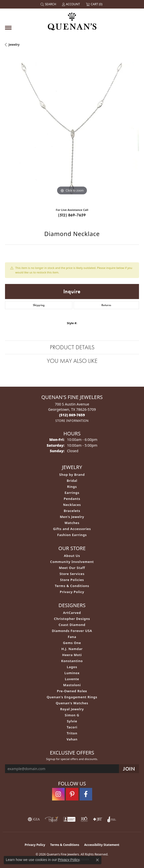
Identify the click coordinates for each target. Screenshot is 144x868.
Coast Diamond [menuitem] (72, 625)
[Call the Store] (72, 415)
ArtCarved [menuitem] (72, 613)
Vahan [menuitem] (72, 739)
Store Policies (72, 580)
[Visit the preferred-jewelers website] (52, 819)
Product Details (72, 347)
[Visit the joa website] (112, 819)
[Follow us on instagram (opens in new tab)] (58, 794)
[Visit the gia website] (34, 819)
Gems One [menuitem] (72, 643)
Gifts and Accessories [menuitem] (72, 529)
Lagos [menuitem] (72, 667)
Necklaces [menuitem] (72, 505)
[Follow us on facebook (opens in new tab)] (86, 794)
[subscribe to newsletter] (129, 769)
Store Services (72, 574)
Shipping (39, 305)
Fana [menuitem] (72, 637)
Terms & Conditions (72, 586)
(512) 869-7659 (72, 215)
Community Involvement (72, 562)
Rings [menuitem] (72, 487)
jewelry (14, 45)
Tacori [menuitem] (72, 727)
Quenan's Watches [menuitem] (72, 703)
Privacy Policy (72, 592)
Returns (106, 305)
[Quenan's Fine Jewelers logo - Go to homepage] (72, 19)
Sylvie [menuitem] (72, 721)
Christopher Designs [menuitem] (72, 619)
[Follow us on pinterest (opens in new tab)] (72, 794)
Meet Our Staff (72, 568)
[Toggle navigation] (8, 28)
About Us (72, 556)
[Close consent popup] (97, 860)
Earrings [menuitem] (72, 493)
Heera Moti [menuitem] (72, 655)
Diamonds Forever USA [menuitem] (72, 631)
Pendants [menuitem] (72, 499)
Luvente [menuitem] (72, 679)
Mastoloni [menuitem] (72, 685)
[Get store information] (72, 421)
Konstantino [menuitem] (72, 661)
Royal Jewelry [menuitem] (72, 709)
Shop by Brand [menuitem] (72, 475)
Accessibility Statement (102, 845)
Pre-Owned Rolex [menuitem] (72, 691)
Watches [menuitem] (72, 523)
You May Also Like (72, 361)
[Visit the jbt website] (98, 819)
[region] (72, 129)
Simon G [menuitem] (72, 715)
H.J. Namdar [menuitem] (72, 649)
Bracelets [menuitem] (72, 511)
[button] (49, 4)
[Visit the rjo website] (84, 819)
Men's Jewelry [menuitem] (72, 517)
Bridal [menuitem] (72, 481)
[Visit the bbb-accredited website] (69, 819)
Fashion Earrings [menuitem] (72, 535)
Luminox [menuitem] (72, 673)
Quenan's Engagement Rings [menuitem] (72, 697)
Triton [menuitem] (72, 733)
